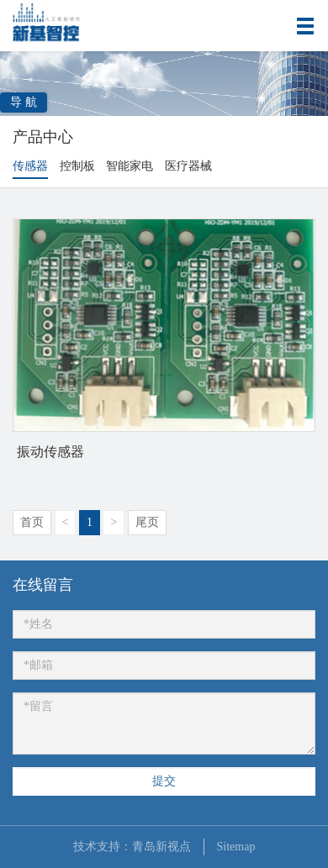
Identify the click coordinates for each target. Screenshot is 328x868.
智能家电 (130, 166)
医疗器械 (188, 166)
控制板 (77, 166)
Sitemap (236, 847)
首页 (32, 522)
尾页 (147, 522)
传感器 (30, 166)
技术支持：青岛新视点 (132, 847)
